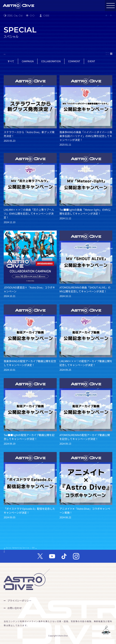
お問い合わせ (15, 608)
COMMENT (74, 61)
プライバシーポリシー (19, 601)
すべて (11, 61)
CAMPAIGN (28, 61)
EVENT (91, 61)
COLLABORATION (51, 61)
